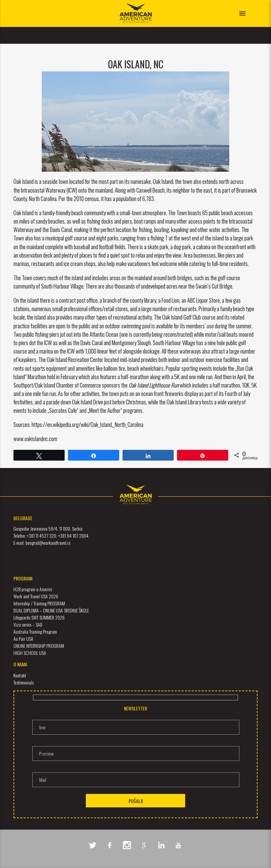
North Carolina (43, 198)
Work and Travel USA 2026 (36, 596)
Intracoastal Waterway (43, 190)
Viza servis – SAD (28, 624)
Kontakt (20, 675)
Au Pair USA (23, 639)
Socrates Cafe (63, 410)
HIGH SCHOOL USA (30, 653)
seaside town (55, 181)
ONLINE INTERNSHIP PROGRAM (39, 646)
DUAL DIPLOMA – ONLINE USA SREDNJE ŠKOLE (51, 610)
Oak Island (163, 181)
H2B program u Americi (33, 589)
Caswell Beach (150, 190)
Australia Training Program (35, 631)
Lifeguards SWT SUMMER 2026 (39, 617)
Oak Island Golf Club (182, 317)
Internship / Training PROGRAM (39, 603)
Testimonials (24, 682)
